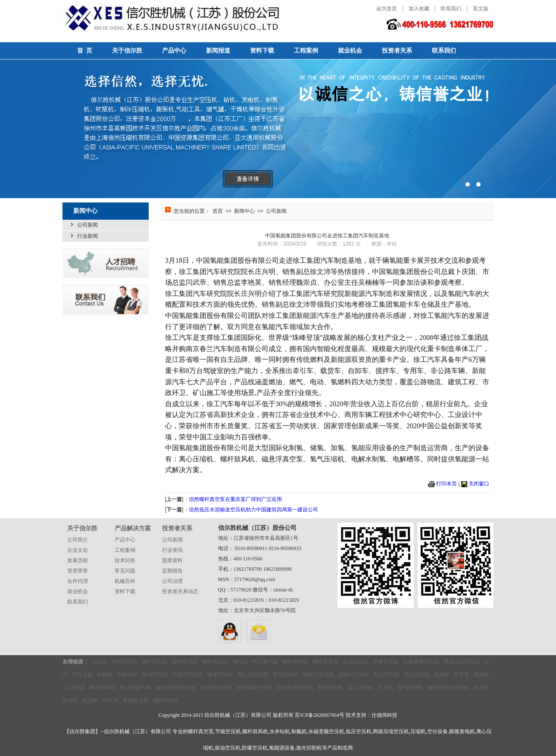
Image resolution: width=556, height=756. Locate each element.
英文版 (481, 9)
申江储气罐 (265, 662)
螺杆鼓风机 (295, 662)
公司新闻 (87, 225)
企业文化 (78, 550)
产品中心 (174, 51)
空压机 (100, 662)
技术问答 (125, 560)
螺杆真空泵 (325, 662)
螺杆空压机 (155, 662)
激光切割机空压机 (176, 688)
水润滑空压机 (187, 675)
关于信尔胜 (127, 51)
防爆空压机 (386, 662)
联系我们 (451, 9)
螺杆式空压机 (319, 675)
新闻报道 (218, 51)
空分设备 (82, 675)
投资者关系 (397, 51)
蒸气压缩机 (410, 688)
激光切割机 (330, 688)
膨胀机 (481, 675)
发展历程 (78, 560)
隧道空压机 (220, 675)
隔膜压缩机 (166, 700)
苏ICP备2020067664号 (320, 715)
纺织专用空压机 (295, 688)
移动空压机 (125, 662)
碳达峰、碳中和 (100, 700)
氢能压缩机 (136, 700)
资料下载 (262, 51)
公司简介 (78, 540)
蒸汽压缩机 (360, 688)
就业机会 (350, 51)
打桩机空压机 (216, 688)
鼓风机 (442, 675)
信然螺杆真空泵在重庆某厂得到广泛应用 (235, 499)
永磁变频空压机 (421, 662)
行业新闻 (87, 236)
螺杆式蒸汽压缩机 (448, 688)
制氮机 (105, 675)
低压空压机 (387, 675)
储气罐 (240, 662)
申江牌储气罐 (135, 688)
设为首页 (387, 9)
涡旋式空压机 (354, 675)
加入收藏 (419, 9)
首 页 (85, 51)
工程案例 (306, 51)
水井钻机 (127, 675)
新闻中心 (244, 211)
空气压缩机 (286, 675)
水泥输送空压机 (254, 688)
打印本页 (447, 484)
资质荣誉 (78, 571)
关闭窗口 (479, 484)
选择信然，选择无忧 (278, 129)
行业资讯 (172, 550)
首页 (218, 211)
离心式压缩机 (253, 675)
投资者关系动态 (180, 591)
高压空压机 (417, 675)
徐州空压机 (185, 662)
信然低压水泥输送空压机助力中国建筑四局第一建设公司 (253, 510)
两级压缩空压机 (462, 662)
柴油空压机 (155, 675)
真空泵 (462, 675)
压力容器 (75, 688)
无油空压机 (356, 662)
